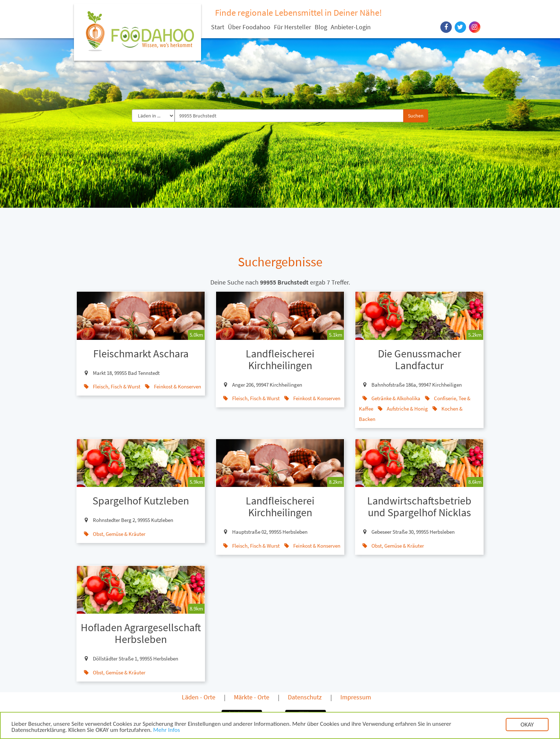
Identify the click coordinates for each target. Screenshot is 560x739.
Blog (321, 27)
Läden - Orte (199, 697)
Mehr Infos (167, 732)
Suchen (416, 116)
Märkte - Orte (252, 697)
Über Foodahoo (249, 27)
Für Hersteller (292, 27)
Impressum (356, 697)
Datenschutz (305, 697)
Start (218, 27)
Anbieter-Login (351, 27)
